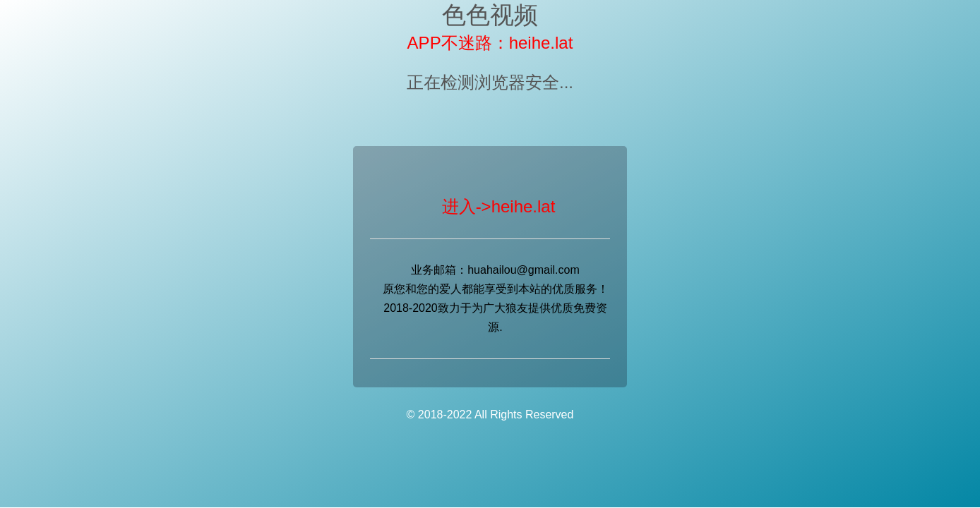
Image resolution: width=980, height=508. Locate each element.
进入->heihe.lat (499, 206)
